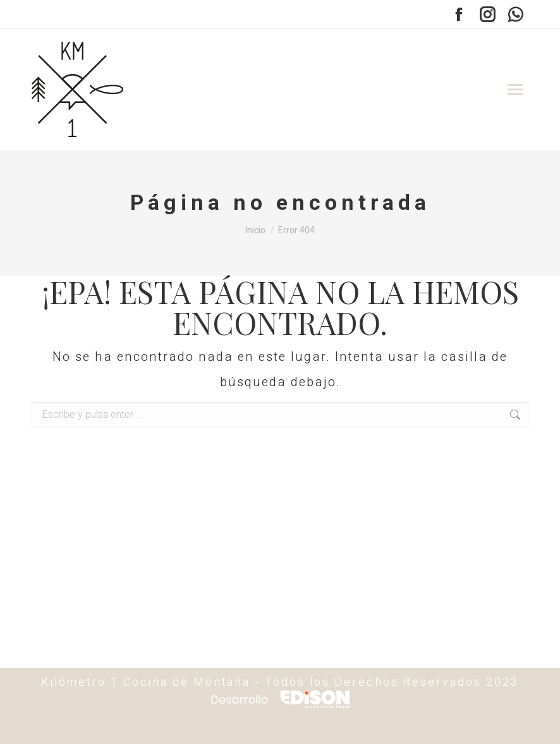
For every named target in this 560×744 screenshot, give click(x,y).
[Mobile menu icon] (515, 89)
